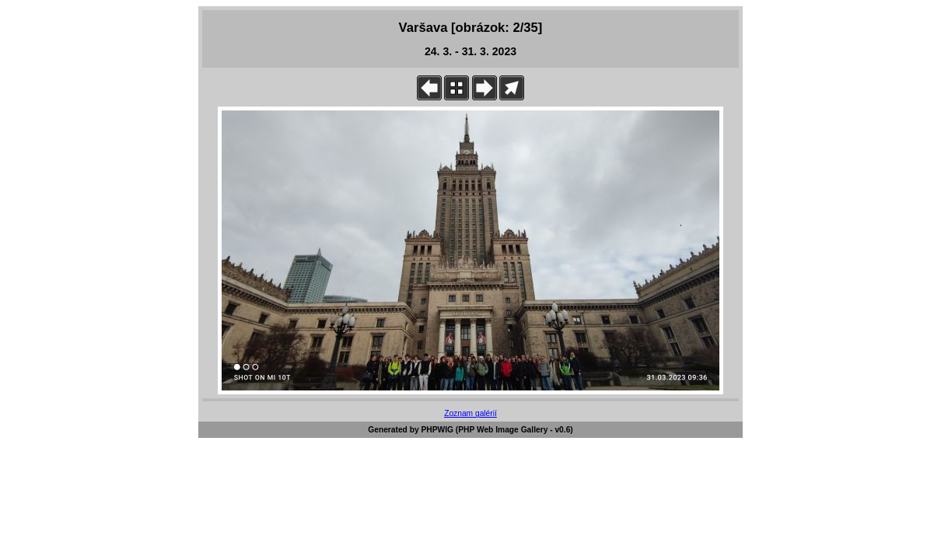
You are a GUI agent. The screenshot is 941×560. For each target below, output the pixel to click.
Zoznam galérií (471, 413)
